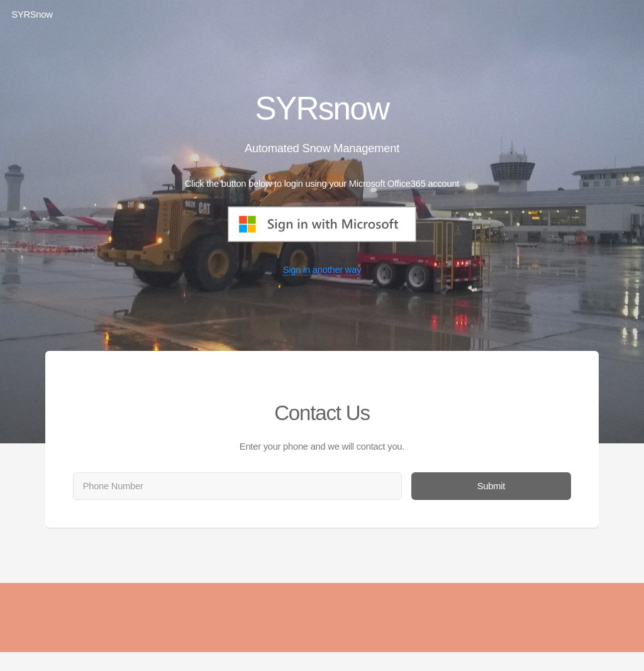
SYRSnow (32, 14)
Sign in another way (322, 270)
